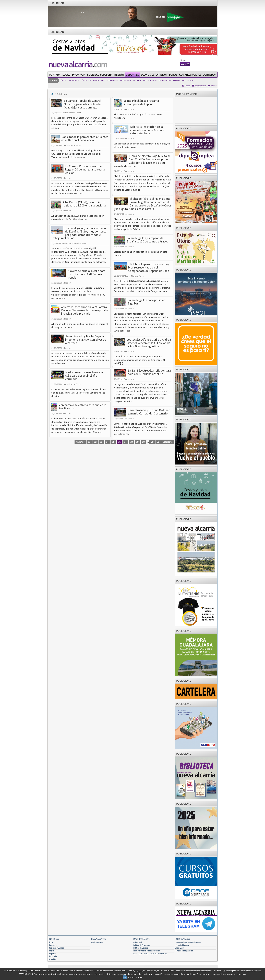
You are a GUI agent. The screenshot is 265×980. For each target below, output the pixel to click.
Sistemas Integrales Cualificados (188, 942)
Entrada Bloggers (182, 945)
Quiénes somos (97, 942)
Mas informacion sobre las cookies (146, 951)
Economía (147, 75)
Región (119, 75)
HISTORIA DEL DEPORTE (170, 80)
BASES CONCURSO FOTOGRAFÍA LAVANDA (150, 954)
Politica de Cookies (141, 948)
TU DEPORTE (126, 80)
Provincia (79, 75)
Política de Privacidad (142, 945)
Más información (135, 977)
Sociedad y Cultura (100, 75)
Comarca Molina (190, 75)
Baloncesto (98, 80)
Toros (173, 75)
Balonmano (73, 80)
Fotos (186, 86)
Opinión (161, 75)
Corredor (210, 75)
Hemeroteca (199, 86)
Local (66, 75)
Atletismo (153, 80)
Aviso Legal (138, 942)
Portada (55, 75)
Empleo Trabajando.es (184, 951)
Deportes (132, 75)
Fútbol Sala (86, 80)
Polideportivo (112, 80)
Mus (145, 80)
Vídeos (212, 86)
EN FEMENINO (188, 80)
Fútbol (63, 80)
